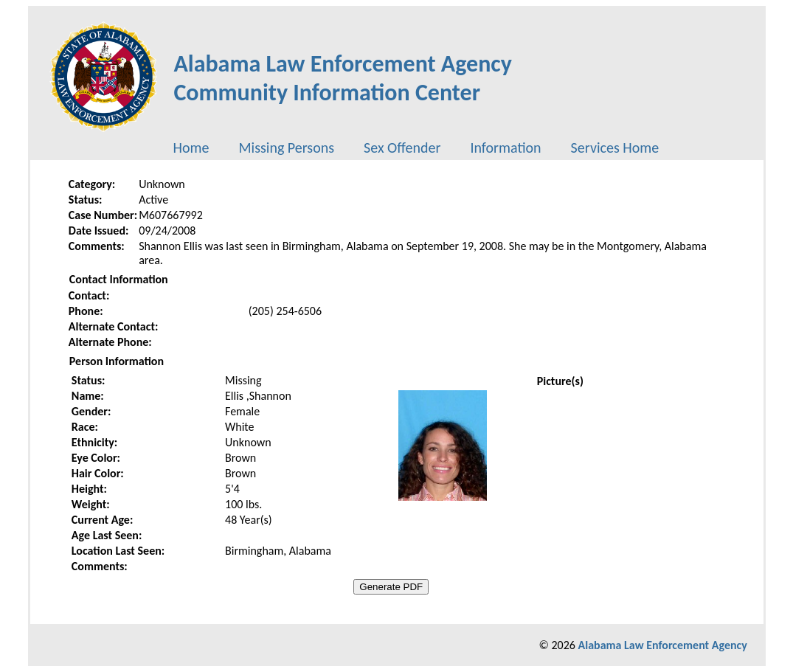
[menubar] (416, 148)
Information (505, 148)
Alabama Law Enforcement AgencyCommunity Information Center (343, 78)
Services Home (615, 148)
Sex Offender (402, 148)
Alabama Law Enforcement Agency (663, 645)
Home (191, 148)
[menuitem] (191, 148)
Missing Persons (286, 148)
